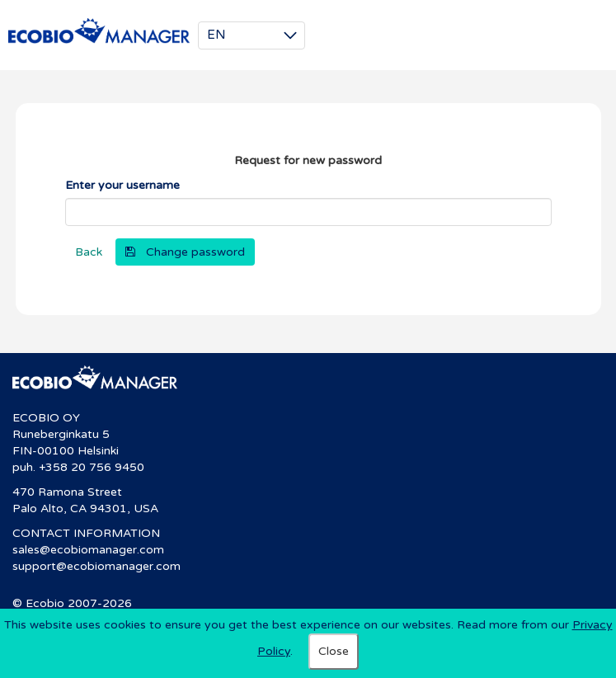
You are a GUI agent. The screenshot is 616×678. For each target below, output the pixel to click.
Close (334, 651)
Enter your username (122, 185)
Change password (195, 252)
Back (89, 252)
